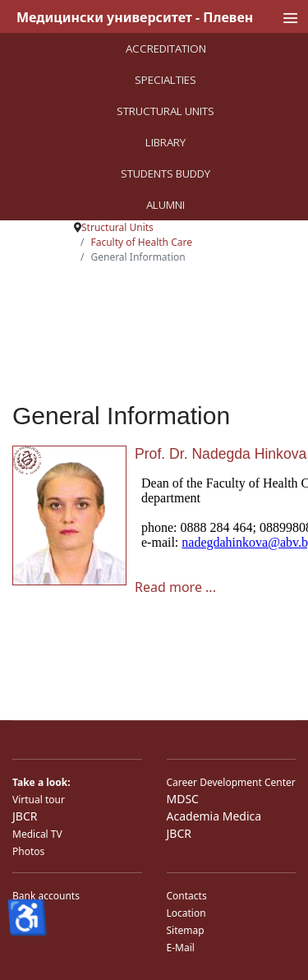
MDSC (183, 799)
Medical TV (37, 834)
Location (186, 913)
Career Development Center (231, 782)
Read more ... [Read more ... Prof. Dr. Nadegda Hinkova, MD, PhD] (175, 587)
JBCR (25, 816)
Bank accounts (46, 896)
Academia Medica (214, 816)
